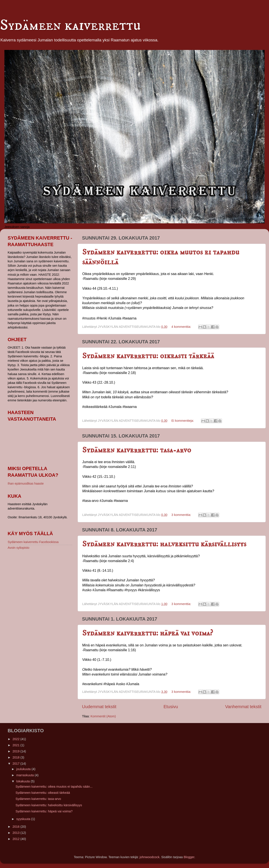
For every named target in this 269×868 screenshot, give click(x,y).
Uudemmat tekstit (99, 707)
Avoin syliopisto (18, 548)
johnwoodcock (149, 857)
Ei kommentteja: (183, 421)
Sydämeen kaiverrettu (70, 25)
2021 (16, 745)
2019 (16, 751)
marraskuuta (26, 775)
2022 (16, 739)
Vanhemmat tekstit (243, 707)
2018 (16, 757)
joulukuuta (24, 769)
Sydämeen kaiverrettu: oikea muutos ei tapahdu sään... (54, 787)
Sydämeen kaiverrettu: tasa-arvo (137, 450)
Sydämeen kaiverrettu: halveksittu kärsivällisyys (164, 544)
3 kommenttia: (182, 515)
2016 (16, 827)
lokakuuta (24, 781)
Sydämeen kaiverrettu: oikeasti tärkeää (148, 356)
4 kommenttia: (182, 327)
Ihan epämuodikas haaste (26, 483)
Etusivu (171, 707)
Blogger (189, 857)
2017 (16, 764)
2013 (16, 833)
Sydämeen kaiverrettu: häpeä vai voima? (148, 633)
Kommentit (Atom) (103, 716)
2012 (16, 839)
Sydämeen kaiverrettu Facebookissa (33, 542)
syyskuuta (24, 819)
